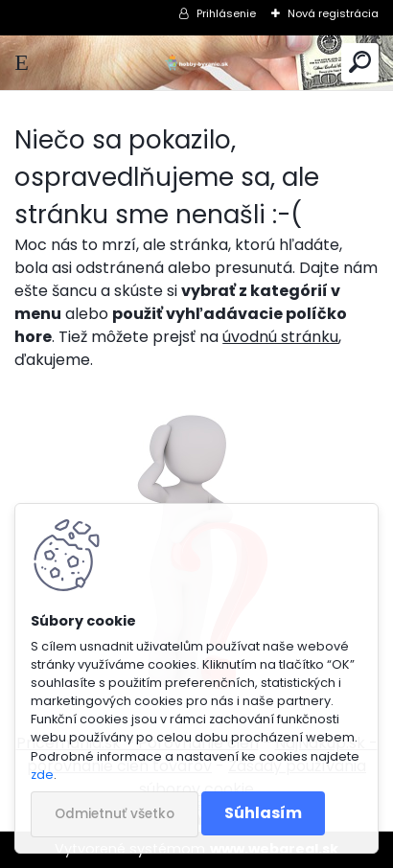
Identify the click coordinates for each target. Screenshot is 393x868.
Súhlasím (263, 813)
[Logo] (196, 63)
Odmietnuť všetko (115, 814)
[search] (360, 63)
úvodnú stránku (280, 337)
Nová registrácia (333, 13)
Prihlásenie (226, 13)
